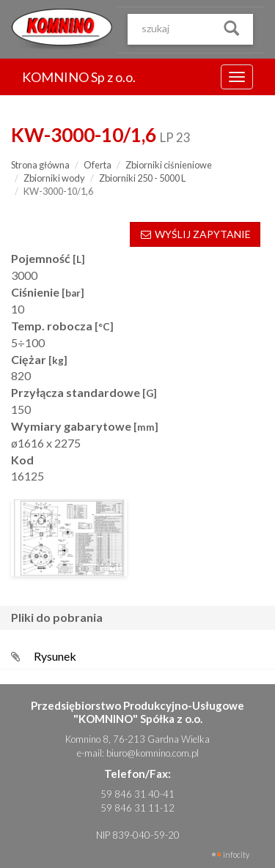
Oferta (98, 165)
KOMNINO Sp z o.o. (79, 77)
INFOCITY (236, 854)
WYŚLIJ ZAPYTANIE (195, 234)
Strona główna (40, 165)
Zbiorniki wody (54, 178)
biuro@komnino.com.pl (153, 753)
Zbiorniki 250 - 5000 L (142, 178)
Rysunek (55, 656)
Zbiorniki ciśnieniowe (169, 165)
